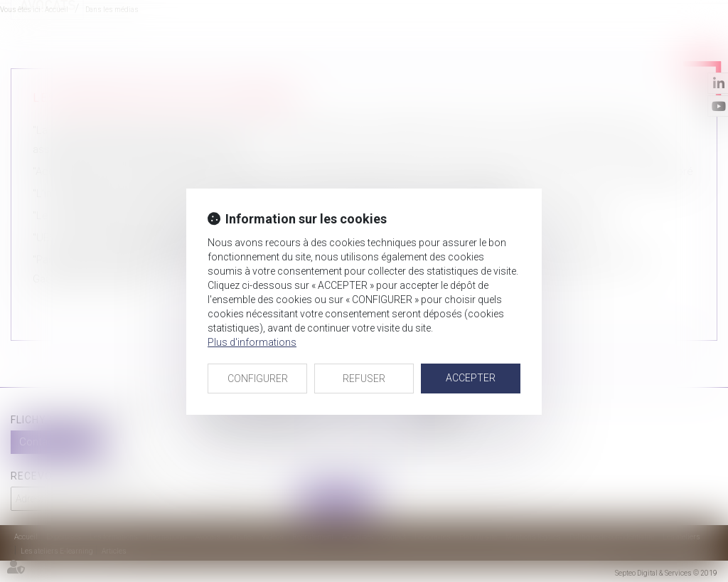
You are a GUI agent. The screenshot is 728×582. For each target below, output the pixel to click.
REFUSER (364, 379)
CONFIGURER (258, 379)
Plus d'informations (252, 342)
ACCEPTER (471, 378)
